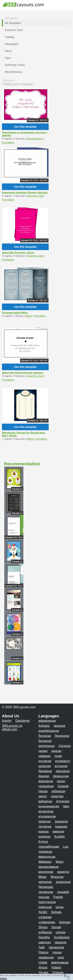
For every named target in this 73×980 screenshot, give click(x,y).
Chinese (58, 973)
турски (57, 952)
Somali (56, 927)
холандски (63, 882)
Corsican (65, 746)
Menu (29, 316)
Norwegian (46, 887)
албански (45, 932)
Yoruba (43, 973)
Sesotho (44, 937)
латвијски (45, 852)
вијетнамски (60, 962)
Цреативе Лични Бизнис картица (22, 373)
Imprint (7, 721)
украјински (46, 957)
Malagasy (45, 862)
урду (61, 957)
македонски (47, 857)
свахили (60, 942)
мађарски (45, 801)
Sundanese (62, 937)
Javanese (61, 821)
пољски (44, 897)
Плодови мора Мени (15, 313)
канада (44, 832)
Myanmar (57, 877)
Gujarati (63, 786)
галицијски (46, 786)
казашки (61, 826)
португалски (47, 902)
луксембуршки (49, 847)
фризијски (46, 781)
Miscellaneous (35, 139)
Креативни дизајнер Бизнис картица (25, 192)
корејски (44, 837)
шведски (45, 942)
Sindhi (43, 912)
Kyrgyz (43, 842)
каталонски (47, 746)
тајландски (56, 947)
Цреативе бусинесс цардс (18, 253)
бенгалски (62, 736)
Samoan (65, 922)
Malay (43, 877)
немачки (45, 756)
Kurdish (60, 837)
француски (61, 776)
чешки (43, 751)
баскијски (45, 771)
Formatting (8, 142)
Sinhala (56, 912)
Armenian (63, 801)
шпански (45, 766)
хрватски (57, 796)
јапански (45, 821)
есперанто (63, 761)
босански (45, 741)
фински (44, 776)
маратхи (63, 872)
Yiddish (56, 968)
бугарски (45, 736)
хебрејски (58, 791)
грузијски (45, 826)
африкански (47, 721)
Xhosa (43, 968)
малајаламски (49, 867)
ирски (61, 781)
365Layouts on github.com (12, 727)
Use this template (25, 127)
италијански (47, 816)
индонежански (49, 806)
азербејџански (49, 731)
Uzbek (43, 962)
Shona (43, 927)
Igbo (66, 806)
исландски (46, 811)
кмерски (58, 832)
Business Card (35, 196)
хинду (43, 796)
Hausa (43, 791)
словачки (45, 917)
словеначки (47, 922)
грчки (58, 756)
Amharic (44, 726)
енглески (45, 761)
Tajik (42, 947)
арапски (59, 726)
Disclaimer (23, 721)
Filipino (44, 952)
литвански (46, 892)
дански (56, 751)
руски (60, 907)
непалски (45, 882)
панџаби (63, 892)
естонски (61, 766)
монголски (46, 872)
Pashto (58, 897)
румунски (45, 907)
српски (61, 932)
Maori (60, 862)
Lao (66, 847)
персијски (63, 771)
